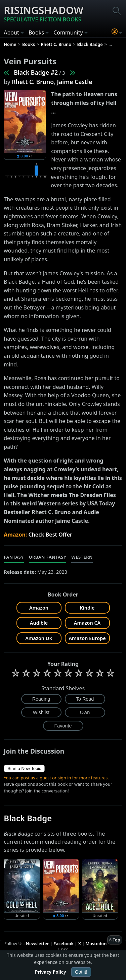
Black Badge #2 (36, 72)
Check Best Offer (50, 535)
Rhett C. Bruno (33, 82)
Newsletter (37, 943)
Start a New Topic (24, 768)
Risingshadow (44, 13)
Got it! (81, 972)
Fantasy (14, 557)
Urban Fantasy (48, 557)
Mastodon (96, 943)
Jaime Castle (74, 82)
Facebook (64, 943)
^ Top (115, 940)
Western (82, 557)
